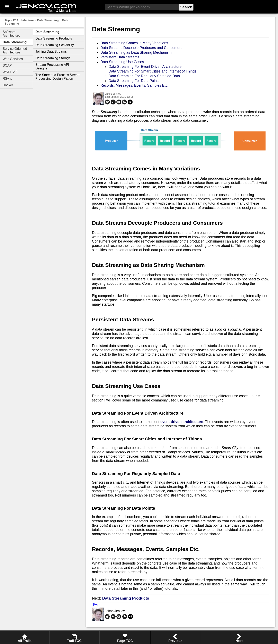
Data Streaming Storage (53, 58)
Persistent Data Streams (120, 57)
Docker (8, 85)
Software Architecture (11, 34)
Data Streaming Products (54, 38)
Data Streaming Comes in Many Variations (134, 43)
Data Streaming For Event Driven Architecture (145, 67)
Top (7, 20)
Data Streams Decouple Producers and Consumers (141, 48)
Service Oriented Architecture (15, 50)
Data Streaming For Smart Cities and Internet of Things (152, 71)
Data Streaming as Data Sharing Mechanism (136, 52)
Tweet (97, 605)
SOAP (7, 65)
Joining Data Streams (51, 52)
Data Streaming (48, 20)
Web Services (13, 59)
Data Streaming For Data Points (134, 81)
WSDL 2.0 (10, 72)
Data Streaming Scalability (55, 45)
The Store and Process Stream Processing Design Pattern (58, 77)
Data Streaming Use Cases (122, 62)
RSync (7, 79)
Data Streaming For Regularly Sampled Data (144, 76)
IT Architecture (23, 20)
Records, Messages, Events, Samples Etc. (134, 85)
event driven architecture (182, 422)
